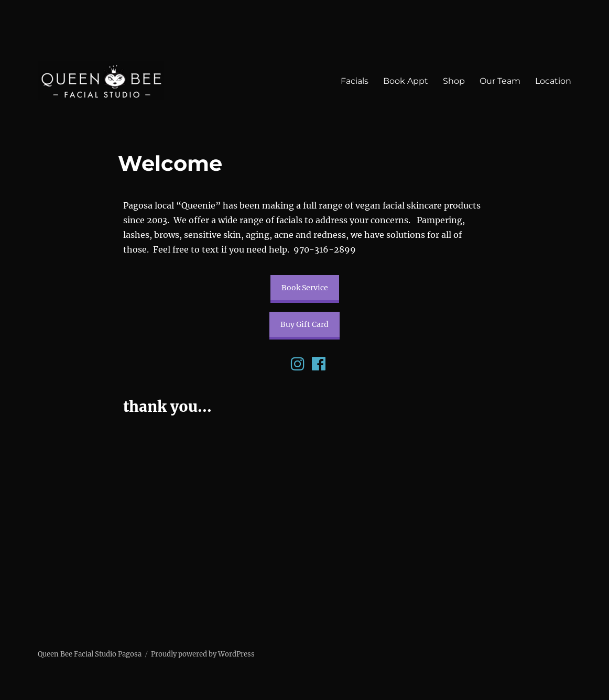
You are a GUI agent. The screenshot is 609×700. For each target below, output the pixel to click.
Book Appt (406, 81)
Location (553, 81)
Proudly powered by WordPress (203, 654)
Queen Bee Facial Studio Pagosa (90, 654)
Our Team (500, 81)
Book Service (305, 288)
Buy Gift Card (304, 324)
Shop (454, 81)
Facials (355, 81)
